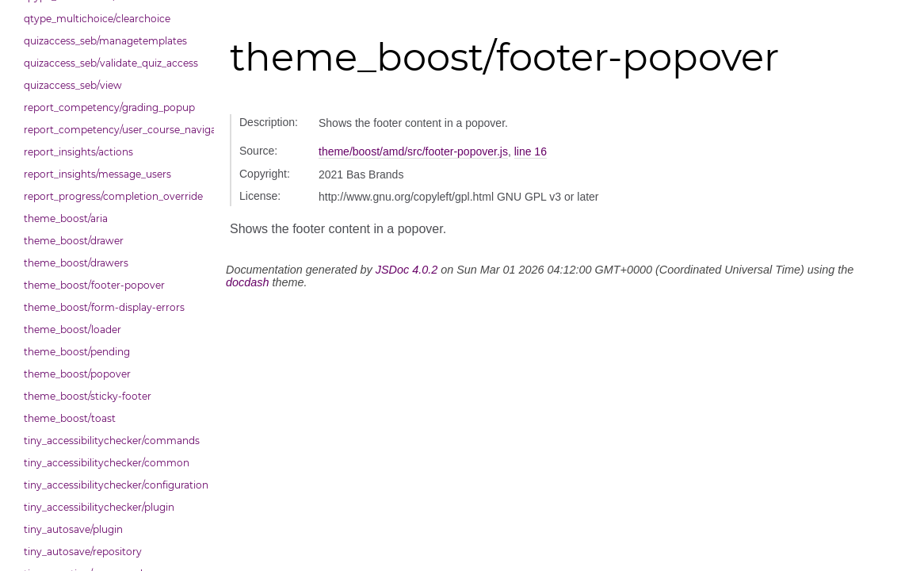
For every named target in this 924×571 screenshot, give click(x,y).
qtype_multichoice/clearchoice (97, 19)
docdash (247, 282)
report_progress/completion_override (113, 196)
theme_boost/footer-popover (94, 285)
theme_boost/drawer (74, 241)
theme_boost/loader (73, 330)
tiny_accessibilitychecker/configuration (115, 485)
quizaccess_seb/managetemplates (105, 41)
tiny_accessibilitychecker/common (107, 463)
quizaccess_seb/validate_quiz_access (111, 63)
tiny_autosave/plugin (73, 529)
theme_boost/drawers (76, 263)
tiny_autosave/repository (83, 552)
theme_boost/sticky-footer (88, 396)
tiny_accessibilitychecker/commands (112, 441)
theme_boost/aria (66, 218)
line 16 (531, 151)
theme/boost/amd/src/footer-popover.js (413, 151)
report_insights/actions (78, 152)
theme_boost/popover (77, 374)
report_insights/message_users (97, 174)
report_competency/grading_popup (109, 107)
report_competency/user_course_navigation (115, 130)
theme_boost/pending (77, 352)
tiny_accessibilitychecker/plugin (99, 507)
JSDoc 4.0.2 (407, 270)
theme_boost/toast (70, 418)
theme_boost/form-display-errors (104, 307)
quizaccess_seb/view (73, 85)
